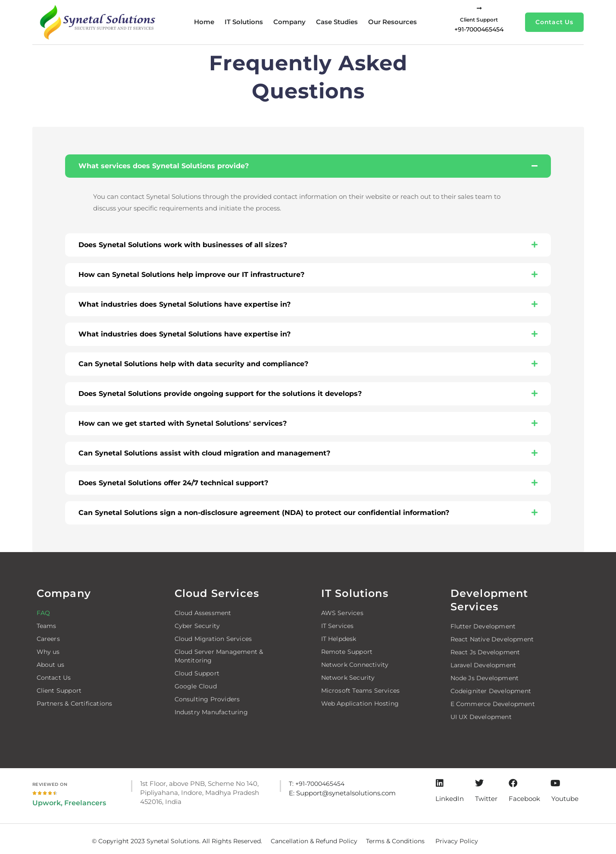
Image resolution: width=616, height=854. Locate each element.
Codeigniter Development (491, 691)
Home (204, 22)
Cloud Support (197, 673)
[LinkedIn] (440, 783)
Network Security (348, 678)
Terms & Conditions (395, 841)
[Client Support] (479, 8)
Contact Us (54, 678)
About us (51, 665)
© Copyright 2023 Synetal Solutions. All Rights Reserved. (177, 841)
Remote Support (347, 652)
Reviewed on (50, 784)
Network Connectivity (355, 665)
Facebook (524, 799)
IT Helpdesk (339, 639)
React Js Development (485, 652)
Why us (48, 652)
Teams (47, 626)
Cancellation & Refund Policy (314, 841)
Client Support (479, 20)
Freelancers (85, 803)
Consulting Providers (207, 699)
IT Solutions (244, 22)
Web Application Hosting (360, 703)
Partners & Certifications (75, 703)
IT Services (338, 626)
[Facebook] (513, 783)
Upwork (47, 803)
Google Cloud (196, 686)
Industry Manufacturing (211, 712)
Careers (48, 639)
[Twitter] (479, 783)
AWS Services (342, 613)
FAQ (44, 613)
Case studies (337, 22)
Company (289, 22)
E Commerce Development (493, 704)
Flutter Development (483, 626)
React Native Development (492, 639)
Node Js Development (485, 678)
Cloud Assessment (203, 613)
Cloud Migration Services (213, 639)
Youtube (565, 799)
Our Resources (392, 22)
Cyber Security (197, 626)
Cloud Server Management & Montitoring (219, 656)
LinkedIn (450, 799)
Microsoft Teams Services (361, 691)
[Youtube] (556, 783)
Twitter (486, 799)
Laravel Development (483, 665)
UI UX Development (481, 717)
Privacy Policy (457, 841)
